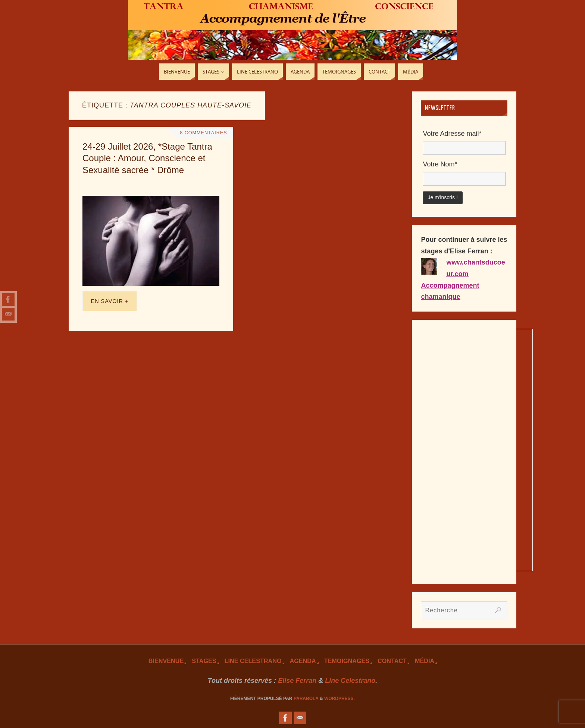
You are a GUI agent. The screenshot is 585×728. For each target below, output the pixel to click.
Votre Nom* (440, 164)
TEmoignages (347, 661)
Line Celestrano (253, 661)
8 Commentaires (203, 133)
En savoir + (110, 301)
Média (425, 661)
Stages (204, 661)
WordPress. (340, 699)
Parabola (306, 699)
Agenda (303, 661)
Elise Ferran (297, 681)
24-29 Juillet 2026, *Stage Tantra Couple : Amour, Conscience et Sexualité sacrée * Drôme (147, 158)
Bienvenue (166, 661)
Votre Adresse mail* (452, 134)
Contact (392, 661)
